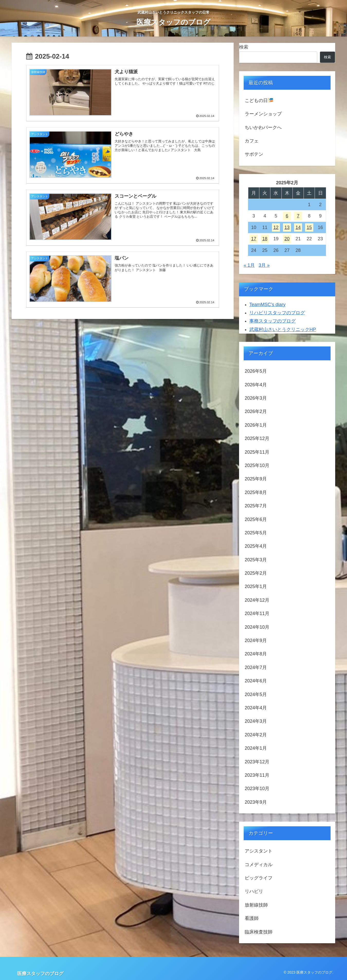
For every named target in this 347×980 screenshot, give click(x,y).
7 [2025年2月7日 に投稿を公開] (298, 216)
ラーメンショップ (263, 114)
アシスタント (259, 851)
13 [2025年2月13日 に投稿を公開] (287, 227)
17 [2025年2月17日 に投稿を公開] (254, 239)
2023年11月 (257, 775)
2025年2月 (256, 573)
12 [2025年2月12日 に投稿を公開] (276, 227)
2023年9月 (256, 802)
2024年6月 (256, 681)
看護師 (252, 918)
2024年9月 (256, 640)
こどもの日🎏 (259, 100)
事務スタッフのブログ (272, 321)
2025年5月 (256, 533)
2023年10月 (257, 789)
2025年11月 (257, 452)
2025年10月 (257, 465)
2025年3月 (256, 560)
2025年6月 (256, 519)
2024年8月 (256, 654)
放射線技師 (256, 905)
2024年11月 (257, 613)
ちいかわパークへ (263, 127)
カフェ (252, 141)
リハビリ (254, 891)
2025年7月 (256, 506)
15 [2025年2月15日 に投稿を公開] (309, 227)
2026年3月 (256, 398)
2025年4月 (256, 546)
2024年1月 (256, 748)
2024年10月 (257, 627)
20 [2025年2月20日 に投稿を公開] (287, 239)
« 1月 (249, 265)
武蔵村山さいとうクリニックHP (283, 329)
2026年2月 (256, 411)
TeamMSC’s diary (267, 305)
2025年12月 (257, 438)
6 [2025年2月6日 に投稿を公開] (287, 216)
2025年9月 (256, 479)
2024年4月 (256, 708)
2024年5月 (256, 694)
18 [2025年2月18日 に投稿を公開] (265, 239)
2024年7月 (256, 667)
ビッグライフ (259, 878)
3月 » (264, 265)
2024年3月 (256, 721)
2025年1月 (256, 587)
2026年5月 (256, 371)
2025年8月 (256, 492)
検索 (244, 47)
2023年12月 (257, 762)
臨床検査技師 (259, 932)
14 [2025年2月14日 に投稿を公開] (298, 227)
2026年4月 (256, 385)
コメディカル (259, 865)
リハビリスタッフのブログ (277, 313)
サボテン (254, 154)
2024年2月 (256, 735)
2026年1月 (256, 425)
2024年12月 (257, 600)
